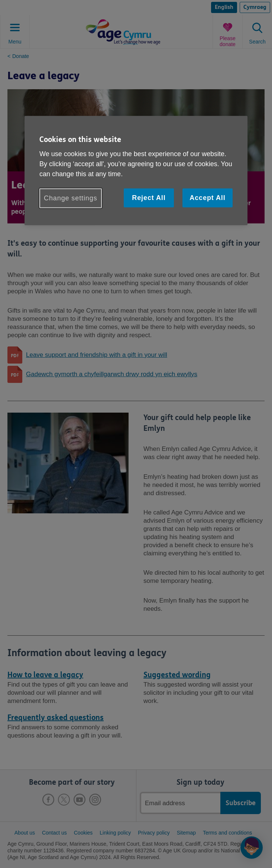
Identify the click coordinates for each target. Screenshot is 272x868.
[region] (136, 171)
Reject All (149, 198)
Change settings (71, 198)
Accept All (207, 198)
